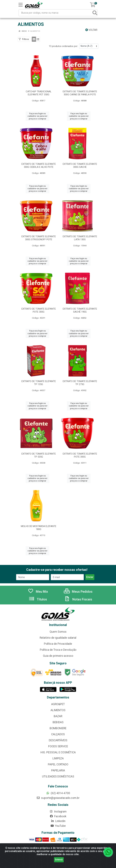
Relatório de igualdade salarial (58, 638)
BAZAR (58, 716)
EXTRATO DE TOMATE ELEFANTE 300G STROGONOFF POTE (39, 238)
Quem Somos (58, 632)
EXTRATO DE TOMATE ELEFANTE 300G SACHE (80, 165)
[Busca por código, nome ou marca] (56, 13)
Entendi (59, 860)
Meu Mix (38, 592)
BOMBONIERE (58, 728)
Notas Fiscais (78, 599)
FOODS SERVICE (58, 746)
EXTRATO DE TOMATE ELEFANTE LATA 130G (80, 238)
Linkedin (58, 821)
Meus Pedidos (78, 592)
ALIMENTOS (58, 710)
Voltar (91, 30)
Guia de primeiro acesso (58, 656)
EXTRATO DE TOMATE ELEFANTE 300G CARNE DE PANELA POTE (80, 93)
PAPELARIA (58, 770)
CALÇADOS (58, 734)
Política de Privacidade (58, 644)
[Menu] (21, 5)
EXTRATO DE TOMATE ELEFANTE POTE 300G (39, 310)
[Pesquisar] (95, 13)
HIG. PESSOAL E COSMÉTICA (58, 752)
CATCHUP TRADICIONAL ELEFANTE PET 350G (39, 93)
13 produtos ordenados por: (63, 46)
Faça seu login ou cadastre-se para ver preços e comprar (37, 116)
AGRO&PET (58, 704)
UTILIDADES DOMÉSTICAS (58, 776)
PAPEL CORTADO (58, 764)
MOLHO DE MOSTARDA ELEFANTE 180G (39, 528)
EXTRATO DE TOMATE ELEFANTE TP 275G (80, 383)
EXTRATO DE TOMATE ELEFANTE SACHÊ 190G (80, 310)
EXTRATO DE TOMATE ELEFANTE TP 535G (39, 455)
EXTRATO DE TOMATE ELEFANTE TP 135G (39, 383)
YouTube (58, 826)
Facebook (58, 816)
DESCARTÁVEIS (58, 740)
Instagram (58, 812)
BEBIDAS (58, 722)
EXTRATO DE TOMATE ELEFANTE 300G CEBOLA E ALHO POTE (39, 165)
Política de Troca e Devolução (58, 650)
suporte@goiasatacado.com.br (58, 798)
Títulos (38, 599)
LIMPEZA (58, 758)
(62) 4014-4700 (58, 793)
